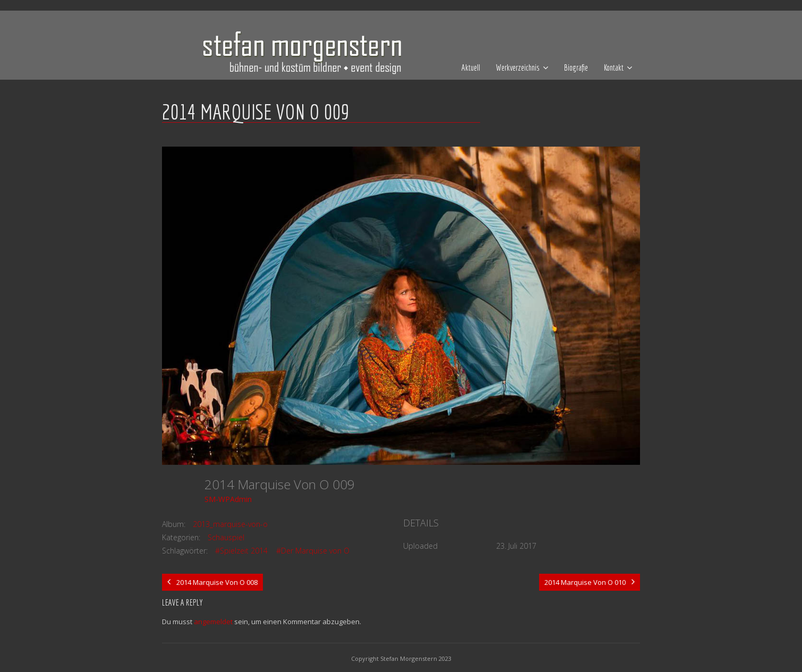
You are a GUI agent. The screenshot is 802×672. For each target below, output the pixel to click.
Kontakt (614, 67)
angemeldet (213, 622)
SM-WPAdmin (228, 499)
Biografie (576, 67)
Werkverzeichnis (518, 67)
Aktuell (471, 67)
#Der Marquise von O (313, 551)
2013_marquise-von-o (230, 524)
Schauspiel (226, 537)
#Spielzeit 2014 (241, 551)
